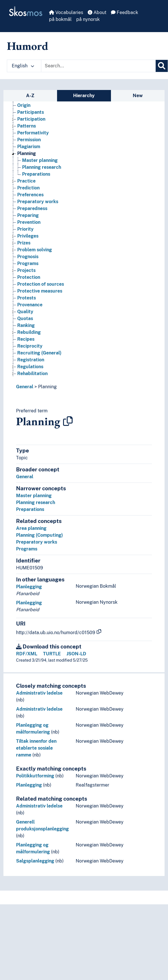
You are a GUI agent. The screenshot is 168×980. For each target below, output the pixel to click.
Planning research (36, 502)
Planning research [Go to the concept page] (42, 170)
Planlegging (29, 587)
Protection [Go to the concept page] (29, 280)
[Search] (162, 66)
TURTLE (52, 654)
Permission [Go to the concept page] (29, 143)
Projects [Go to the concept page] (26, 273)
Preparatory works (37, 542)
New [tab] (138, 96)
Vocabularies (66, 12)
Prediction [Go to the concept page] (28, 191)
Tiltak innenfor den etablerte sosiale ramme (36, 748)
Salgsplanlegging (35, 861)
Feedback (125, 12)
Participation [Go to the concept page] (31, 122)
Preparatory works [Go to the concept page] (38, 204)
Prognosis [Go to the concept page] (28, 259)
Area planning (31, 528)
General (25, 387)
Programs (27, 549)
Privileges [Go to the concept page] (28, 239)
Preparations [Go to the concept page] (36, 177)
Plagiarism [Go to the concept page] (29, 149)
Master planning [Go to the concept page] (40, 163)
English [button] (23, 66)
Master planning (34, 496)
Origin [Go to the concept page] (24, 108)
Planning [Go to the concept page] (27, 156)
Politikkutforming (35, 776)
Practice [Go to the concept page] (26, 184)
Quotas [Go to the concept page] (25, 321)
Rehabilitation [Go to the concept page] (32, 376)
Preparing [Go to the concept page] (28, 218)
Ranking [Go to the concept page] (26, 328)
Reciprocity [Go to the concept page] (30, 349)
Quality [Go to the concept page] (25, 314)
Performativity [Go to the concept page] (33, 136)
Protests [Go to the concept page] (27, 301)
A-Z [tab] (30, 96)
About (97, 12)
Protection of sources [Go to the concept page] (41, 287)
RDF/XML (27, 654)
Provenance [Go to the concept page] (30, 308)
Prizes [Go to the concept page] (24, 246)
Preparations (30, 509)
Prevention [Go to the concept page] (29, 225)
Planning (47, 387)
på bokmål (60, 19)
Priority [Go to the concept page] (25, 232)
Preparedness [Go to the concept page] (32, 211)
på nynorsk (88, 19)
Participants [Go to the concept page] (31, 115)
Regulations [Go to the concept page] (30, 370)
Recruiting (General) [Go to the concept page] (39, 356)
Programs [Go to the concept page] (28, 266)
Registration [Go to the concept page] (31, 363)
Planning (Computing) (39, 535)
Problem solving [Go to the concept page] (35, 253)
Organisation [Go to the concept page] (31, 101)
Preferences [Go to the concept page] (30, 198)
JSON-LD (76, 654)
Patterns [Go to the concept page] (27, 129)
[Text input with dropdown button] (98, 66)
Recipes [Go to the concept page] (26, 342)
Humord (28, 46)
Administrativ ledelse (39, 693)
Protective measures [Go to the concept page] (40, 294)
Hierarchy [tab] (84, 96)
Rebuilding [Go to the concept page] (29, 335)
